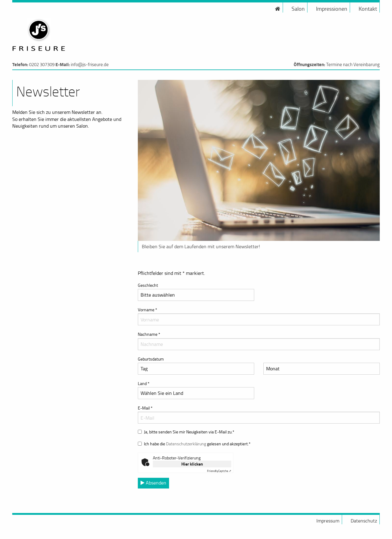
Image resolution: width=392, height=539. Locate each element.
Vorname (259, 316)
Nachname (259, 341)
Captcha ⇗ (219, 471)
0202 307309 (42, 64)
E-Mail (259, 414)
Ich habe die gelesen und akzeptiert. (197, 444)
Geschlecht (196, 292)
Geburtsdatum (151, 359)
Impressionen (332, 9)
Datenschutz (364, 521)
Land (196, 390)
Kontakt (368, 9)
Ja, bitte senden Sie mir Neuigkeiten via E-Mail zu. (189, 432)
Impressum (328, 521)
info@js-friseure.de (90, 64)
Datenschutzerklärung (186, 444)
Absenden (153, 483)
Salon (298, 9)
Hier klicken (192, 464)
